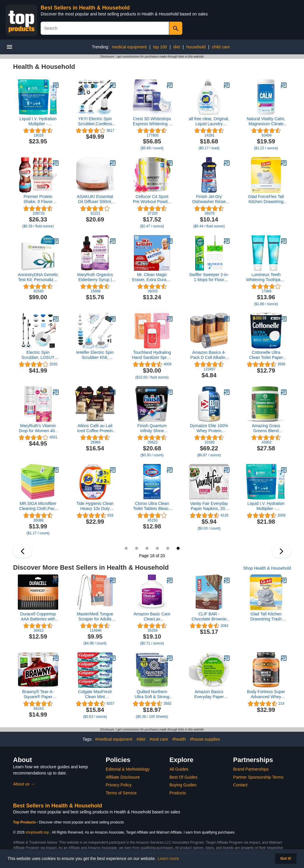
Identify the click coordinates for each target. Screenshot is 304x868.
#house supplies (205, 739)
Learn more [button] (169, 859)
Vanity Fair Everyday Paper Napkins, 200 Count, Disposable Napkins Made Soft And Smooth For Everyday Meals (209, 506)
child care (221, 47)
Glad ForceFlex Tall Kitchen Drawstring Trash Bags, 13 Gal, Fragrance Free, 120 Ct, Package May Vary (266, 199)
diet (177, 47)
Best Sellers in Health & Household (85, 8)
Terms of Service (121, 793)
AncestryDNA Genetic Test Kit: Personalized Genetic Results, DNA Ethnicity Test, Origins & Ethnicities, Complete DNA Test (38, 277)
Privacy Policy (119, 785)
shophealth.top (37, 832)
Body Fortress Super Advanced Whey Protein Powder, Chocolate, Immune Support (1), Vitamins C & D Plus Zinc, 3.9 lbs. (266, 694)
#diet (141, 739)
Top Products (25, 822)
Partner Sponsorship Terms (258, 777)
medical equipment (129, 47)
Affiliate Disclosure (123, 777)
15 (147, 548)
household (196, 47)
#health (179, 739)
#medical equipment (114, 739)
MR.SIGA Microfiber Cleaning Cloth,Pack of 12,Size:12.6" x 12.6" (38, 506)
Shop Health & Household (267, 568)
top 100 (160, 47)
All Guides (179, 769)
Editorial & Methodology (128, 769)
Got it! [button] (286, 859)
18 (178, 548)
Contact (240, 785)
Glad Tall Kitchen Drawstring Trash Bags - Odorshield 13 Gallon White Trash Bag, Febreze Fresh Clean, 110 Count (266, 617)
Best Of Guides (184, 777)
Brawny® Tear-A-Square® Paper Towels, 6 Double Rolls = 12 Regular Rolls (38, 694)
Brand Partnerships (251, 769)
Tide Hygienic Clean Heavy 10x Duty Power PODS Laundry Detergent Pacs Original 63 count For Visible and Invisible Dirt (95, 506)
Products (178, 793)
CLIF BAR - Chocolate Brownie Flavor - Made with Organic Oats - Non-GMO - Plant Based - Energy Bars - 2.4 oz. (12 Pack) (209, 617)
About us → (24, 784)
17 (168, 548)
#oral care (159, 739)
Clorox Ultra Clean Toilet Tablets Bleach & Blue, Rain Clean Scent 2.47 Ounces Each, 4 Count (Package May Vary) (152, 506)
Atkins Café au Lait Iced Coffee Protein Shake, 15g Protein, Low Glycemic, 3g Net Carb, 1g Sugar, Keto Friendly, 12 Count (95, 428)
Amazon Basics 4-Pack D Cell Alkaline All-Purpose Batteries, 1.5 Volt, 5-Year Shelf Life (209, 355)
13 (126, 548)
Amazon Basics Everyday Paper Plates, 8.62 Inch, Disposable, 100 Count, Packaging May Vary (209, 694)
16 (157, 548)
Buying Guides (183, 785)
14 (137, 548)
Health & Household (44, 67)
